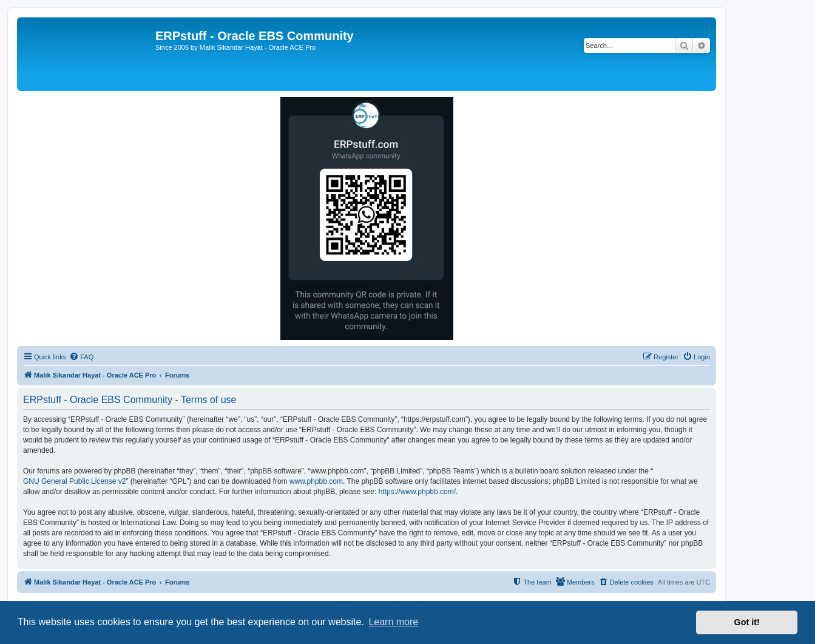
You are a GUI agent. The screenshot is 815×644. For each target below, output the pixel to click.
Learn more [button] (393, 622)
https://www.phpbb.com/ (417, 492)
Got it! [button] (747, 622)
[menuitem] (81, 357)
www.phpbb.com (316, 481)
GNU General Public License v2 (74, 481)
